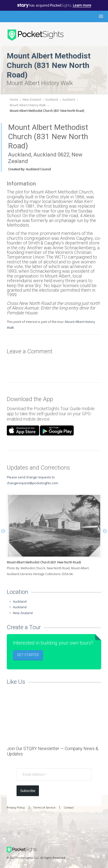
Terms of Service (44, 807)
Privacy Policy (16, 807)
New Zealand (32, 100)
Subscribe (28, 791)
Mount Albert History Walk (28, 105)
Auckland (52, 100)
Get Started (28, 655)
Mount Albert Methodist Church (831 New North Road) (47, 111)
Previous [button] (3, 531)
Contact (69, 807)
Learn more (82, 5)
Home (14, 100)
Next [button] (105, 531)
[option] (54, 535)
